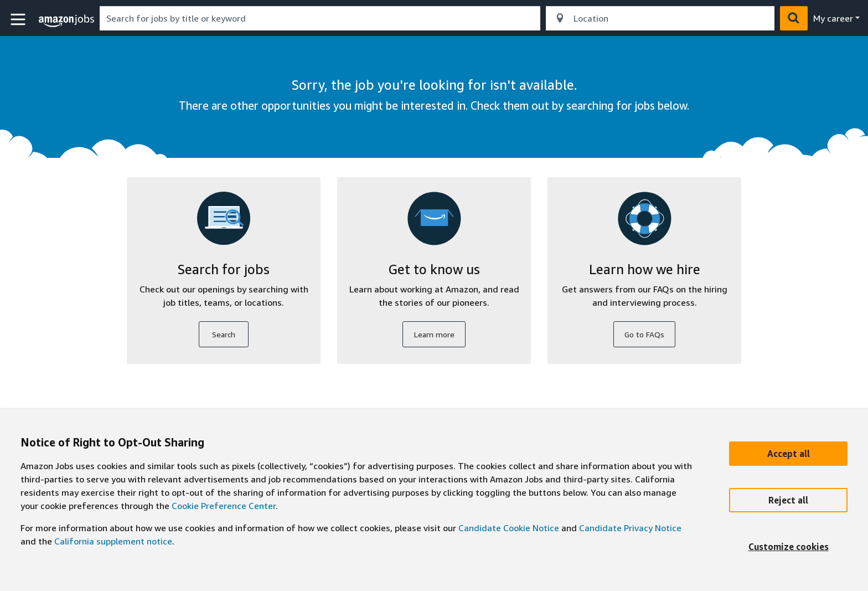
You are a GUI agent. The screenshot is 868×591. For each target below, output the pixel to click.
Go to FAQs (644, 334)
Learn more (434, 334)
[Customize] (788, 547)
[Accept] (788, 454)
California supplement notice (113, 541)
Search (224, 334)
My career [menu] (833, 18)
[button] (19, 20)
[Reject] (788, 500)
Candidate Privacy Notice (630, 528)
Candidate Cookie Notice (509, 528)
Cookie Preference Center (224, 506)
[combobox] (320, 18)
